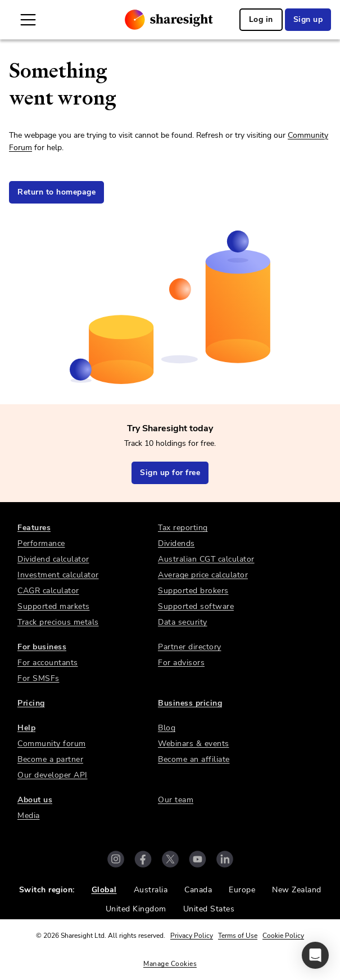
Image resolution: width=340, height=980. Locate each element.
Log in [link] (261, 19)
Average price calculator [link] (203, 575)
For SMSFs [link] (38, 678)
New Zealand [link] (297, 890)
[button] (315, 955)
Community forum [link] (52, 744)
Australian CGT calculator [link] (206, 559)
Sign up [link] (308, 19)
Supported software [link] (196, 606)
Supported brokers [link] (193, 591)
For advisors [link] (181, 663)
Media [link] (29, 816)
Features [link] (34, 528)
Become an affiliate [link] (194, 759)
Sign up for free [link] (170, 473)
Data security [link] (183, 622)
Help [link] (26, 728)
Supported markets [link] (54, 606)
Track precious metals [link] (58, 622)
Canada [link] (198, 890)
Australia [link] (151, 890)
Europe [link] (242, 890)
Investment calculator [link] (58, 575)
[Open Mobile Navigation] (28, 20)
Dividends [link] (176, 543)
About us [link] (35, 800)
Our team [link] (176, 800)
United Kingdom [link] (136, 909)
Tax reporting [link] (183, 528)
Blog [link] (167, 728)
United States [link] (209, 909)
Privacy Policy (192, 936)
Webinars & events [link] (194, 744)
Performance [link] (41, 543)
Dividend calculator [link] (53, 559)
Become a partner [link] (50, 759)
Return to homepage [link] (56, 192)
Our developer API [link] (53, 775)
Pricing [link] (31, 703)
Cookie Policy (283, 936)
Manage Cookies (170, 964)
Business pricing (190, 703)
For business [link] (42, 647)
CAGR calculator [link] (48, 591)
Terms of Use (238, 936)
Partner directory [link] (190, 647)
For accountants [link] (48, 663)
